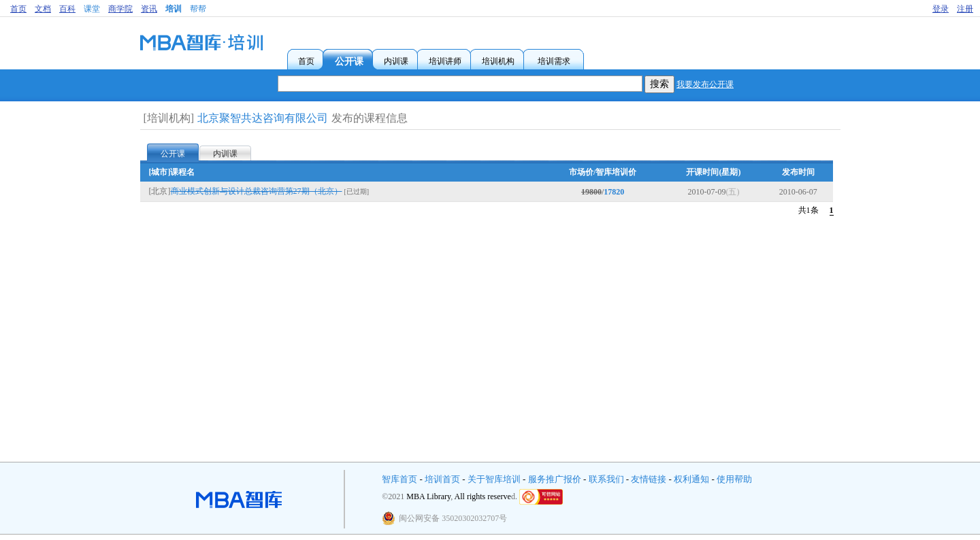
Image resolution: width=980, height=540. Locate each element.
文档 (43, 9)
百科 (67, 9)
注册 (965, 9)
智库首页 (399, 479)
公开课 (173, 154)
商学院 (120, 9)
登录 (941, 9)
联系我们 (606, 479)
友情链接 (649, 479)
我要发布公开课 (705, 84)
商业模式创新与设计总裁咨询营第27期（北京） (257, 191)
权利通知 (691, 479)
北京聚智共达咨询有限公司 (263, 118)
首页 (18, 9)
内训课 (225, 154)
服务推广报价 (555, 479)
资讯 (149, 9)
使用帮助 (734, 479)
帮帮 (198, 9)
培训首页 (442, 479)
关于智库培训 (494, 479)
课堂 (92, 9)
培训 (174, 9)
